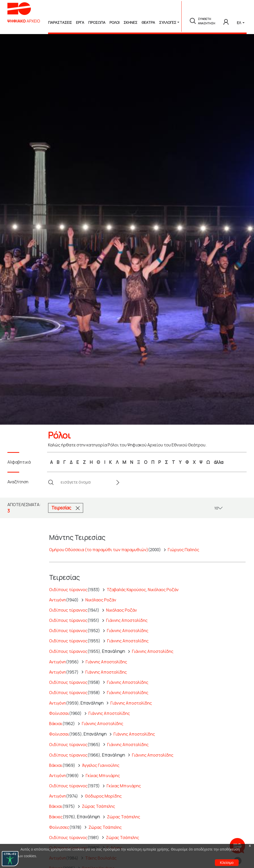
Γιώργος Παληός (184, 550)
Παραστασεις (60, 22)
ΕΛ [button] (239, 23)
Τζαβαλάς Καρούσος (126, 590)
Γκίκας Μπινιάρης (103, 776)
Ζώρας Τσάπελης (98, 806)
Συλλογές (168, 22)
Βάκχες (56, 817)
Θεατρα (148, 22)
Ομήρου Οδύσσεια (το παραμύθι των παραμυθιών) (99, 550)
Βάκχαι (56, 724)
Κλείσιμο (227, 863)
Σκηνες (130, 22)
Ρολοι (114, 22)
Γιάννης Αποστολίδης (127, 620)
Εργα (80, 22)
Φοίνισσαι (59, 713)
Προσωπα (97, 22)
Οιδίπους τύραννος (68, 590)
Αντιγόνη (58, 600)
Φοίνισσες (59, 827)
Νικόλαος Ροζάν (163, 590)
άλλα (219, 462)
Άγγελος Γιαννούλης (101, 765)
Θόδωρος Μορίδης (103, 796)
